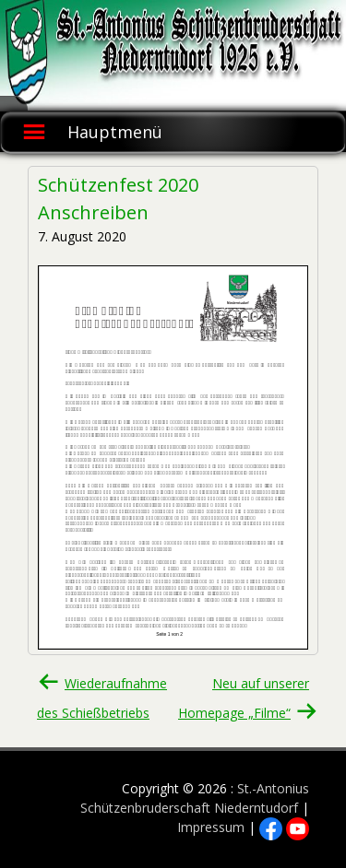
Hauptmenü (115, 132)
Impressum (211, 827)
